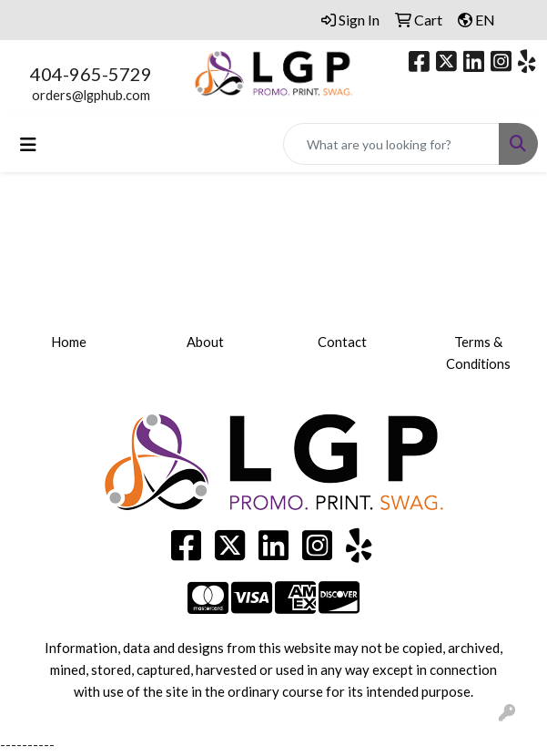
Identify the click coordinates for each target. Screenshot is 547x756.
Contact (342, 342)
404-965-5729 (91, 74)
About (205, 342)
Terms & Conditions (478, 353)
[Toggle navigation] (28, 144)
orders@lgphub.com (91, 95)
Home (69, 342)
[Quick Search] (391, 144)
